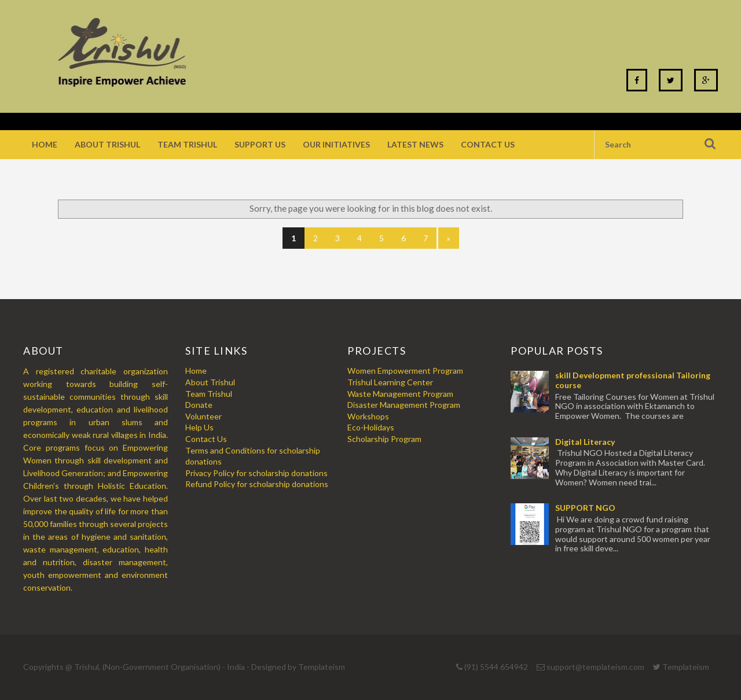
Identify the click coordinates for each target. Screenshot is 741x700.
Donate (199, 405)
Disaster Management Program (404, 405)
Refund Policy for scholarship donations (257, 484)
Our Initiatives (336, 144)
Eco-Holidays (371, 427)
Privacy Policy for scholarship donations (256, 473)
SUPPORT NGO (585, 508)
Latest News (415, 144)
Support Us (260, 144)
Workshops (368, 416)
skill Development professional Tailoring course (633, 380)
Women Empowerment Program (405, 371)
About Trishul (107, 144)
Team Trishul (187, 144)
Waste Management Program (400, 394)
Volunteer (203, 416)
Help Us (199, 427)
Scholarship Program (384, 439)
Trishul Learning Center (390, 382)
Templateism (322, 667)
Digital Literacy (585, 442)
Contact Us (488, 144)
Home (45, 144)
